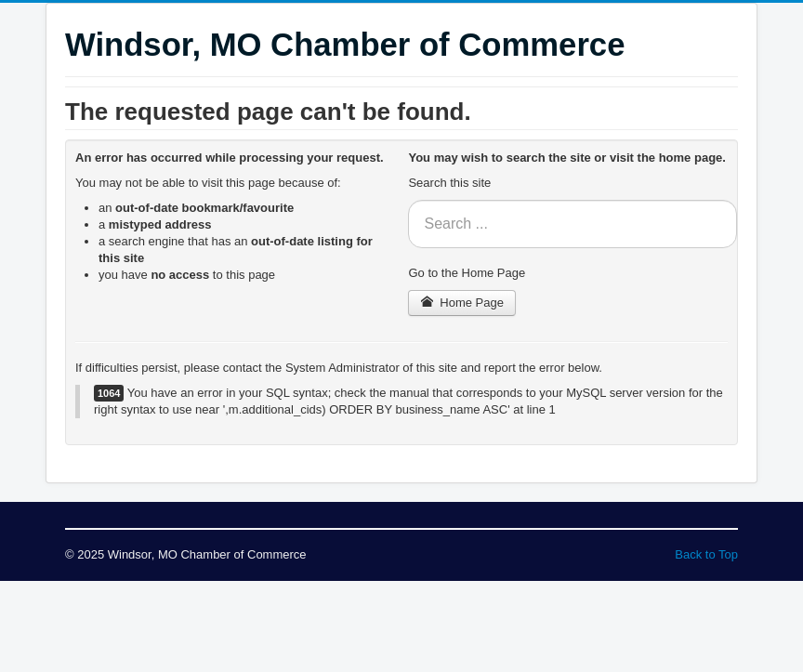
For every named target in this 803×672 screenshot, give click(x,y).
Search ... (408, 200)
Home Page (462, 303)
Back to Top (706, 554)
